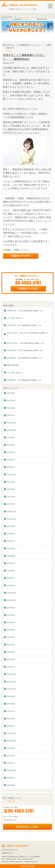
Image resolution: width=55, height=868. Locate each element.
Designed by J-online (27, 866)
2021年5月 (11, 408)
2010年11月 (11, 770)
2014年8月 (11, 704)
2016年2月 (11, 578)
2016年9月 (11, 526)
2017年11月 (11, 475)
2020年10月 (11, 430)
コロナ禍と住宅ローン (16, 318)
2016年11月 (11, 519)
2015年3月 (11, 652)
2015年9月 (11, 608)
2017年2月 (11, 504)
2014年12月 (11, 674)
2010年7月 (11, 778)
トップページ (7, 17)
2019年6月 (11, 445)
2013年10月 (11, 741)
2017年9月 (11, 482)
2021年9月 (11, 401)
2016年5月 (11, 556)
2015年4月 (11, 645)
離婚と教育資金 (13, 365)
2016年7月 (11, 541)
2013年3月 (11, 756)
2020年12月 (11, 423)
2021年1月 (11, 415)
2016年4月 (11, 563)
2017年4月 (11, 497)
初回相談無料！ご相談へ (28, 827)
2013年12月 (11, 733)
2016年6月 (11, 549)
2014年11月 (11, 682)
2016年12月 (11, 512)
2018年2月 (11, 460)
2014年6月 (11, 719)
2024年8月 (11, 393)
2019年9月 (11, 438)
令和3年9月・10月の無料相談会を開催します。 (25, 358)
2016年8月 (11, 534)
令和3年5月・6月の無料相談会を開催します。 (25, 325)
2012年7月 (11, 763)
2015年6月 (11, 630)
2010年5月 (11, 785)
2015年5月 (11, 637)
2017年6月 (11, 489)
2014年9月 (11, 697)
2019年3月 (11, 452)
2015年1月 (11, 667)
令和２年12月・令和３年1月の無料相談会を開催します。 (28, 334)
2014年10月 (11, 689)
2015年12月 (11, 593)
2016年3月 (11, 571)
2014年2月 (11, 726)
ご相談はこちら (7, 853)
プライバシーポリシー (10, 849)
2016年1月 (11, 586)
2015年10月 (11, 600)
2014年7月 (11, 711)
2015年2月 (11, 660)
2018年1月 (11, 467)
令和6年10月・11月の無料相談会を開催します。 (26, 311)
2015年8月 (11, 615)
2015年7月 (11, 623)
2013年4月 (11, 748)
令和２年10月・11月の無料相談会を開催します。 (26, 343)
